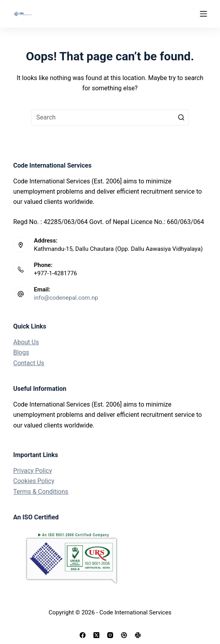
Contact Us (29, 363)
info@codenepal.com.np (66, 298)
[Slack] (138, 635)
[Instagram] (110, 635)
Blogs (21, 352)
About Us (26, 342)
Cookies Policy (34, 481)
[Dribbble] (124, 635)
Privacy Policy (33, 471)
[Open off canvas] (203, 14)
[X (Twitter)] (96, 635)
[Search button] (181, 118)
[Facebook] (83, 635)
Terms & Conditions (41, 492)
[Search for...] (110, 118)
